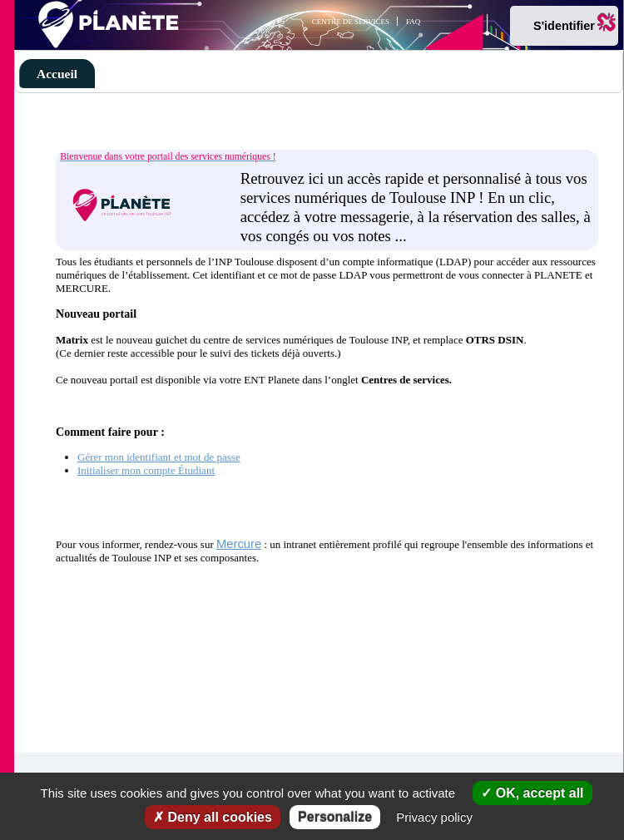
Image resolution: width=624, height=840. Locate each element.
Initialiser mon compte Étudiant (146, 470)
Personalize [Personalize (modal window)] (335, 817)
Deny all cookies (213, 817)
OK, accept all (532, 793)
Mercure (239, 544)
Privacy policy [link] (434, 817)
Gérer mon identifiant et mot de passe (159, 457)
